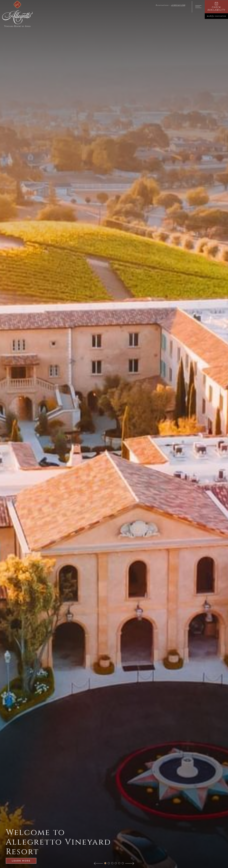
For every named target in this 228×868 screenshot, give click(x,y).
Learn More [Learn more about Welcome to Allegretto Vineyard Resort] (21, 861)
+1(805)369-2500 (178, 5)
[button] (98, 863)
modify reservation (217, 16)
